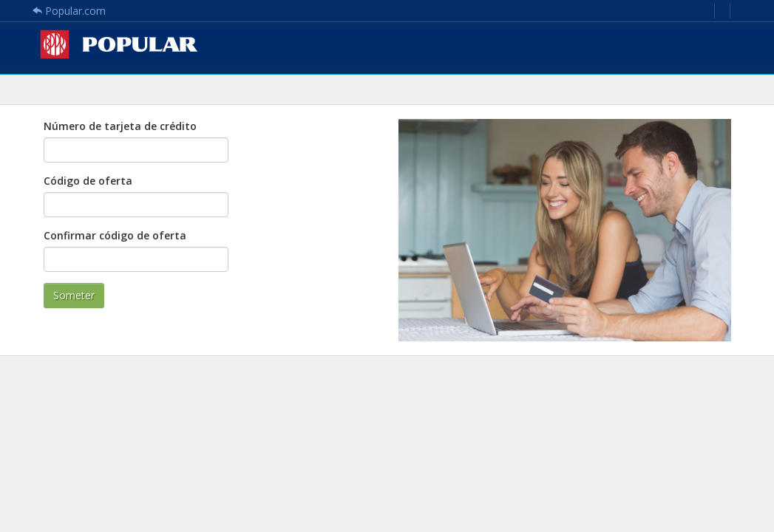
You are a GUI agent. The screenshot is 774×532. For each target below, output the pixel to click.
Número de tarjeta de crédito (120, 126)
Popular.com (69, 11)
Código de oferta (88, 181)
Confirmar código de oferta (115, 235)
